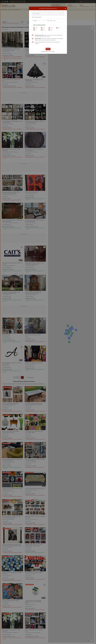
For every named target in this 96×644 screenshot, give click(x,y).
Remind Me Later (45, 52)
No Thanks (52, 52)
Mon (36, 28)
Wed (52, 28)
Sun (52, 30)
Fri (36, 30)
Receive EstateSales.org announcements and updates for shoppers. (47, 43)
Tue (44, 28)
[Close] (65, 8)
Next (48, 49)
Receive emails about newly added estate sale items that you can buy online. (49, 36)
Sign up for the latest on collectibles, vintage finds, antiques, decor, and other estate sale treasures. (49, 39)
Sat (44, 30)
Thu (59, 28)
